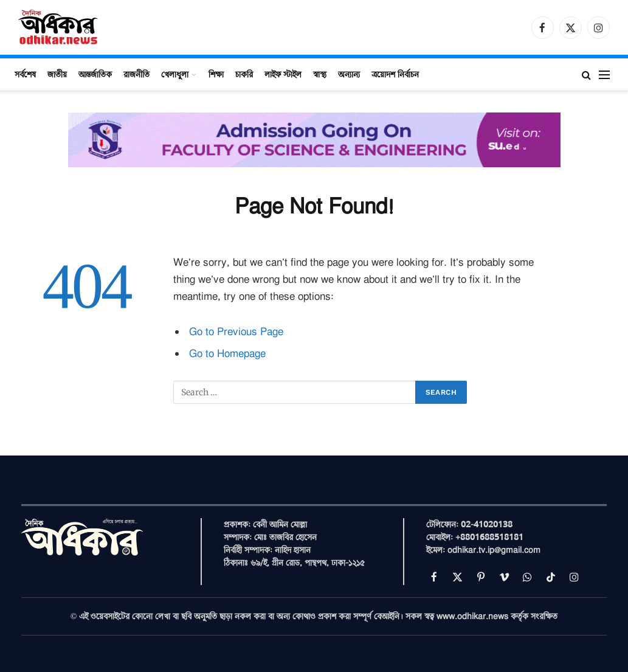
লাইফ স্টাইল (283, 74)
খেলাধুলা (175, 74)
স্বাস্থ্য (320, 74)
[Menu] (604, 74)
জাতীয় (57, 74)
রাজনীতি (136, 74)
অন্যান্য (349, 74)
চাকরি (244, 74)
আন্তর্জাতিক (95, 74)
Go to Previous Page (236, 332)
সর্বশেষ (25, 74)
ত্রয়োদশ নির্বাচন (395, 74)
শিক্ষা (216, 74)
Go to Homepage (227, 354)
